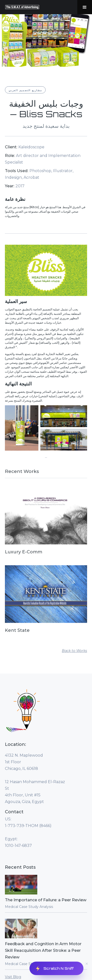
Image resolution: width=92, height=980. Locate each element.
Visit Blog (13, 977)
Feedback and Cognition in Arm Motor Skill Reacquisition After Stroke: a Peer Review (43, 950)
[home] (21, 7)
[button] (85, 7)
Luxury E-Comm (24, 554)
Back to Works (74, 651)
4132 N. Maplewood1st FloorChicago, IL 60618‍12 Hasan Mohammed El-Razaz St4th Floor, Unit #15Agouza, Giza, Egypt (35, 778)
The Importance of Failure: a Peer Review (46, 900)
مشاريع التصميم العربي (25, 90)
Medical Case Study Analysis (29, 907)
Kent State (17, 633)
